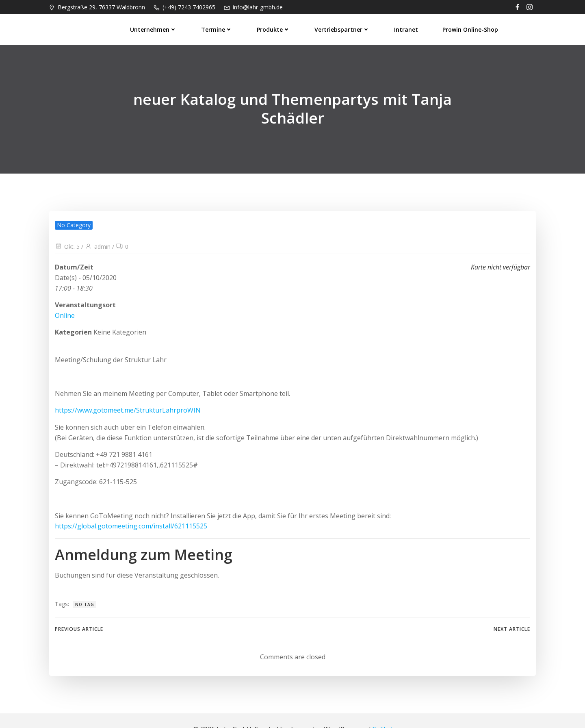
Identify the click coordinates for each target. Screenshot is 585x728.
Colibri (382, 712)
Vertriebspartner (342, 29)
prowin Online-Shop (471, 29)
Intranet (406, 29)
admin (97, 229)
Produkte (274, 29)
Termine (217, 29)
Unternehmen (154, 29)
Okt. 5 (67, 229)
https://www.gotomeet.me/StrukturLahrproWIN (127, 392)
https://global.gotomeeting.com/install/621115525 (131, 508)
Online (64, 298)
